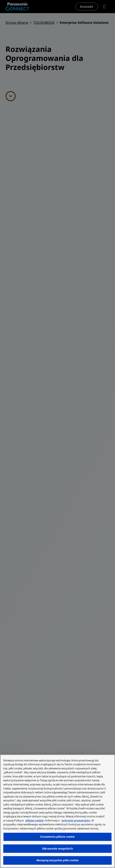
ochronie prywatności (76, 820)
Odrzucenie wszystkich (57, 849)
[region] (57, 811)
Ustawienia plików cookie (57, 837)
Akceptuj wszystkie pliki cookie (57, 860)
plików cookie (34, 820)
